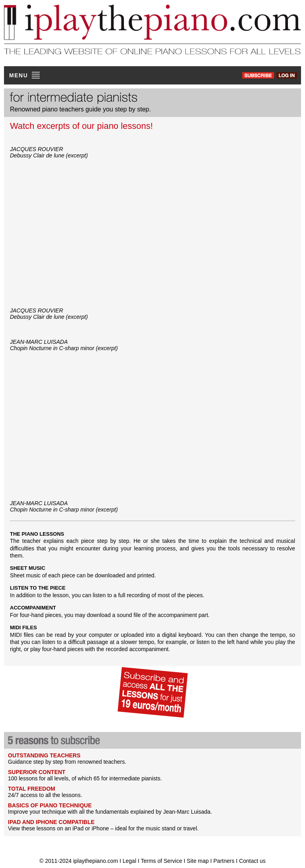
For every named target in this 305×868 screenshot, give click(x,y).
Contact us (252, 861)
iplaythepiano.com (96, 861)
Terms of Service (162, 861)
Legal (129, 861)
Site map (198, 861)
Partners (224, 861)
